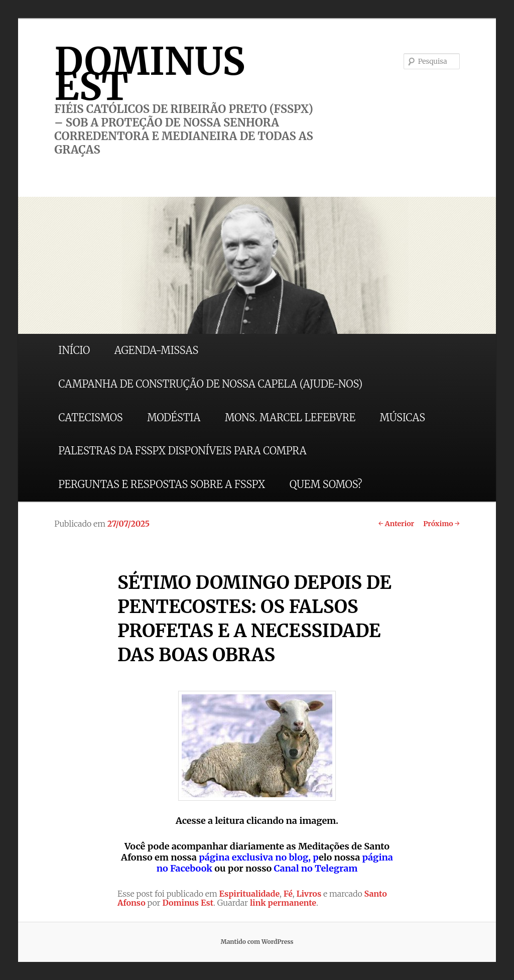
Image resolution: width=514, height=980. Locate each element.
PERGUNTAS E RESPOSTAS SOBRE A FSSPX (162, 484)
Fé (288, 894)
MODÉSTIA (174, 417)
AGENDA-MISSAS (156, 350)
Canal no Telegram (315, 868)
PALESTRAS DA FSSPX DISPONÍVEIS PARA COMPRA (182, 451)
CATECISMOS (90, 417)
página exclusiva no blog (253, 857)
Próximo (441, 524)
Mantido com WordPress (257, 942)
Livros (309, 894)
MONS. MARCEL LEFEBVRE (290, 417)
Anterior (396, 524)
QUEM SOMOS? (326, 484)
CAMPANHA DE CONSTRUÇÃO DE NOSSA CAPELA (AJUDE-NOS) (210, 384)
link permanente (283, 903)
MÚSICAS (403, 417)
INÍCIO (74, 350)
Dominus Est (188, 903)
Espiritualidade (250, 894)
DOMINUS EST (150, 74)
